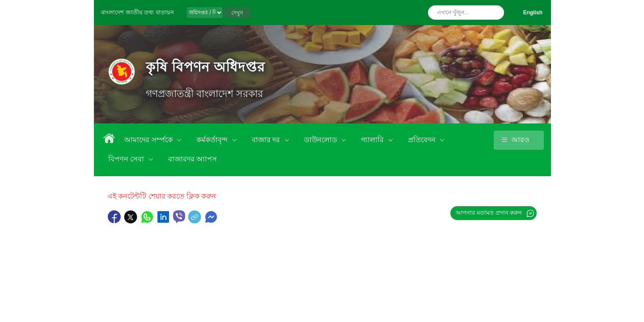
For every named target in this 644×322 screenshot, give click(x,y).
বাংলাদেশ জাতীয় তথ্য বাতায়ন (138, 12)
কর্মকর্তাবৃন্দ (213, 140)
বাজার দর (267, 140)
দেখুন (237, 13)
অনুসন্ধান (495, 13)
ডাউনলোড (322, 140)
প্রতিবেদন (423, 140)
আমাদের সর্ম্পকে (149, 140)
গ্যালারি (373, 140)
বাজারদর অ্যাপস (193, 159)
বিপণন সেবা (127, 159)
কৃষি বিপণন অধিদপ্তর (205, 67)
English (533, 13)
